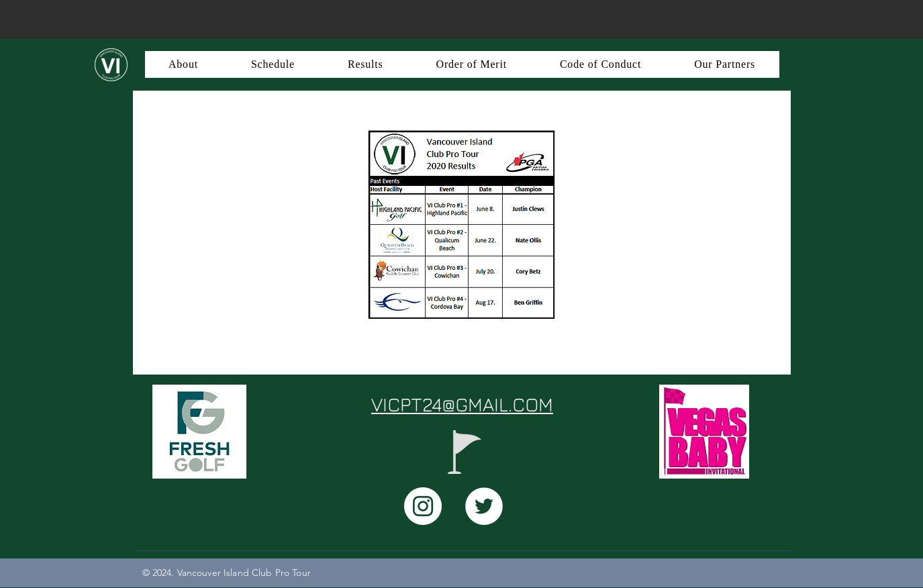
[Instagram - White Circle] (423, 506)
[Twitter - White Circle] (484, 506)
